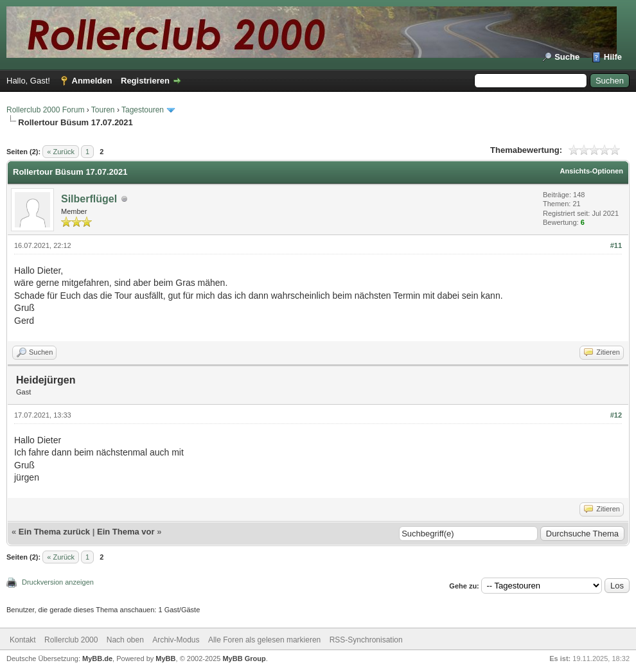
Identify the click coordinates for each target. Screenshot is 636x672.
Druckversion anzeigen (58, 582)
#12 (616, 415)
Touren (103, 110)
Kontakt (23, 640)
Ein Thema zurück (54, 532)
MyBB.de (97, 659)
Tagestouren (143, 110)
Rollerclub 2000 (71, 640)
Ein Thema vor (126, 532)
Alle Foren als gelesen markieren (264, 640)
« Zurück (61, 152)
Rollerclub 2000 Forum (45, 110)
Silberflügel (89, 199)
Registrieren (145, 81)
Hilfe (613, 57)
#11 (616, 245)
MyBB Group (244, 659)
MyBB (165, 659)
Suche (567, 57)
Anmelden (92, 81)
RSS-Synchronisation (366, 640)
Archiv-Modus (176, 640)
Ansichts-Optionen (592, 171)
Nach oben (125, 640)
